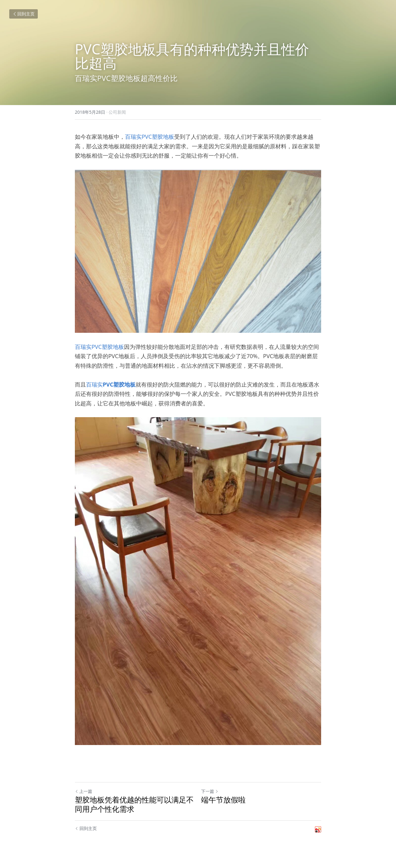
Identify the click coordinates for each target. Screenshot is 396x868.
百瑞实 (94, 384)
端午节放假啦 (223, 800)
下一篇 (210, 791)
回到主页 (24, 14)
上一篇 (84, 791)
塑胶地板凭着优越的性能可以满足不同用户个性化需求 (134, 804)
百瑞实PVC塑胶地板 (150, 137)
